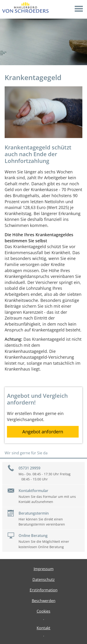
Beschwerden (44, 601)
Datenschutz (44, 580)
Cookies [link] (43, 611)
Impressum (44, 569)
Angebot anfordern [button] (43, 432)
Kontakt (43, 628)
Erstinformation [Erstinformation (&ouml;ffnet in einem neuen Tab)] (44, 590)
